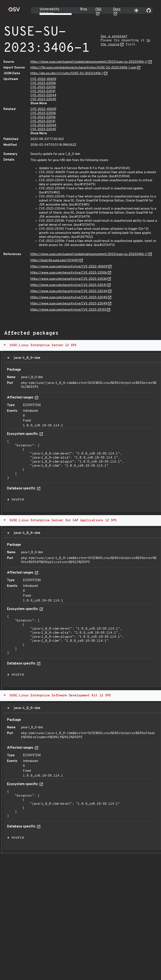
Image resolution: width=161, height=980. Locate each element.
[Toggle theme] (136, 10)
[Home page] (14, 11)
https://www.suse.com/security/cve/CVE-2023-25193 (68, 310)
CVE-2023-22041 (43, 91)
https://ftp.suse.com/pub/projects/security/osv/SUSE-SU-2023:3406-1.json (83, 68)
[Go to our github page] (149, 10)
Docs (117, 9)
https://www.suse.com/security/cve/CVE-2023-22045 (69, 298)
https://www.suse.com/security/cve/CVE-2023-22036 (69, 279)
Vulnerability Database (49, 11)
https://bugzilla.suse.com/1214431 (55, 261)
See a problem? (114, 36)
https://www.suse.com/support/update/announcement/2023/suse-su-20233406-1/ (89, 62)
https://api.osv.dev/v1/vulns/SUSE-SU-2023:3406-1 (67, 74)
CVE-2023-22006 (43, 83)
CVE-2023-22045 (43, 99)
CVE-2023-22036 (43, 87)
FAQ (98, 9)
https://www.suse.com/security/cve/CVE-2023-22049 (69, 304)
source (18, 500)
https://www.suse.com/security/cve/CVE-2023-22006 (69, 273)
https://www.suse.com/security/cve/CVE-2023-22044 (69, 291)
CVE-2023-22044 (43, 95)
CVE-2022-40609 (43, 79)
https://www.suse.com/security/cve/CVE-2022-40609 (69, 267)
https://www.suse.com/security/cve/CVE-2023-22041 (68, 285)
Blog (83, 9)
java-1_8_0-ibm (26, 358)
